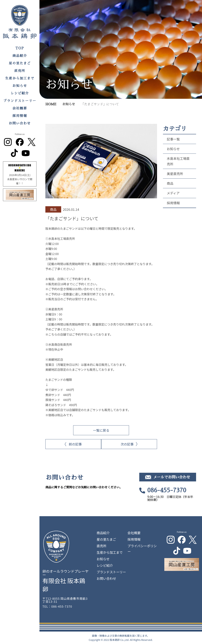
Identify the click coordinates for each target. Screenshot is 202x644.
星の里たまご (20, 63)
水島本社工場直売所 (178, 161)
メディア (173, 193)
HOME (51, 104)
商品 (170, 183)
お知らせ (20, 86)
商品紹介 (20, 56)
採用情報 (20, 116)
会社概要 (20, 108)
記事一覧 (173, 139)
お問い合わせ (20, 123)
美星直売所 (175, 174)
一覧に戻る (101, 430)
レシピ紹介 (20, 93)
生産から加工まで (20, 78)
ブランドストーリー (20, 101)
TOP (20, 48)
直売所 (20, 71)
